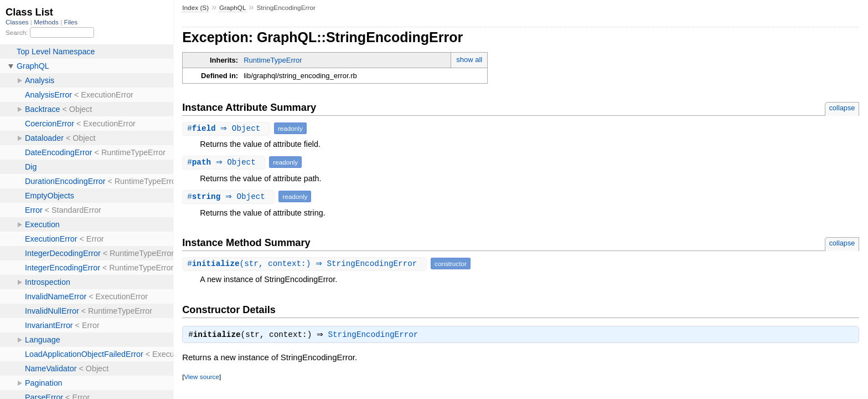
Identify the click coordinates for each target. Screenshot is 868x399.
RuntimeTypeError (273, 60)
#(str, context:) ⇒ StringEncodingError (306, 264)
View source (201, 378)
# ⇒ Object (228, 128)
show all (469, 60)
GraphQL (233, 8)
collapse (842, 108)
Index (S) (195, 8)
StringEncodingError (376, 336)
